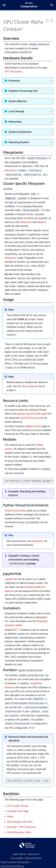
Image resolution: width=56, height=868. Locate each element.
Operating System (19, 142)
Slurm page (28, 382)
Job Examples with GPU (20, 814)
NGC (15, 624)
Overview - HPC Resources (21, 820)
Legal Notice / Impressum (26, 847)
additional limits (33, 422)
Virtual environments (15, 506)
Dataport (41, 220)
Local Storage (16, 111)
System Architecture (20, 132)
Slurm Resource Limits (19, 825)
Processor (14, 80)
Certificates (26, 863)
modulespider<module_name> (29, 476)
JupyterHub (11, 574)
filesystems (10, 170)
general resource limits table (32, 410)
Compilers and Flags (18, 804)
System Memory (18, 101)
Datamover (26, 220)
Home (10, 809)
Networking (15, 121)
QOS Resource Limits (32, 414)
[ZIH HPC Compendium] (29, 5)
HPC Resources (13, 71)
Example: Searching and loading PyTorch (27, 489)
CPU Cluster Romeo (18, 798)
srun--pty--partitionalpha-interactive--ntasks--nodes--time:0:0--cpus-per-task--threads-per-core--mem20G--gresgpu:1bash (29, 773)
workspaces (37, 536)
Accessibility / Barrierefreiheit (26, 851)
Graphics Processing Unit (23, 91)
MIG (11, 720)
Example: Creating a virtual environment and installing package (24, 555)
